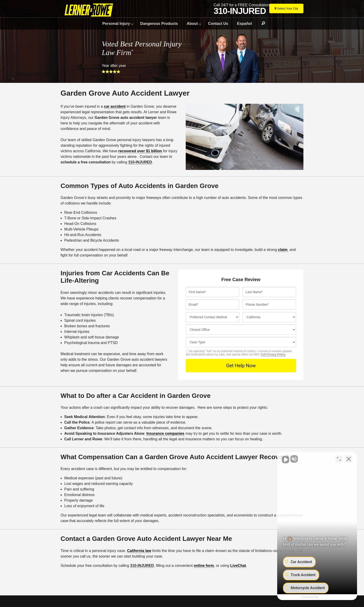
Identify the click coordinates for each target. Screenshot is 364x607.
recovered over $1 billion (140, 151)
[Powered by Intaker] (324, 597)
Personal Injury (116, 23)
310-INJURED (240, 11)
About (192, 23)
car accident (115, 106)
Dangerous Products (159, 23)
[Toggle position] (339, 459)
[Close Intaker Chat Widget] (349, 459)
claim (283, 250)
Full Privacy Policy (273, 354)
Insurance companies (166, 433)
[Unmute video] (282, 459)
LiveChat (238, 566)
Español (244, 23)
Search (261, 23)
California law (139, 551)
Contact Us (218, 23)
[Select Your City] (286, 8)
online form (204, 566)
